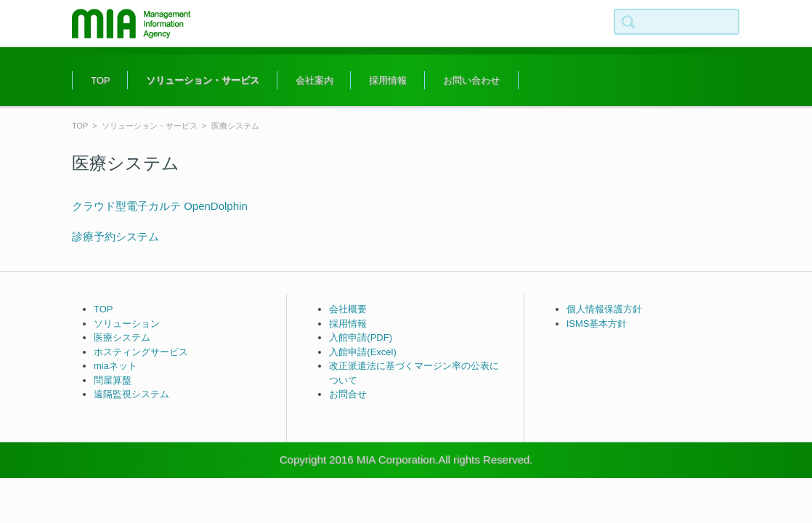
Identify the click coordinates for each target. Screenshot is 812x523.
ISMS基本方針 (597, 324)
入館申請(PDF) (361, 337)
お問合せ (348, 394)
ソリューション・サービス (203, 80)
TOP (101, 80)
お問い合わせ (471, 80)
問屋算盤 (113, 380)
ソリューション (127, 324)
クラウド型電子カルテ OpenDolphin (160, 206)
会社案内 (314, 80)
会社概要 (348, 309)
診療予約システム (115, 236)
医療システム (122, 337)
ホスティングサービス (141, 352)
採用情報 (388, 80)
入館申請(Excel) (362, 352)
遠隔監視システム (131, 394)
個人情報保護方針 (604, 309)
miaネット (115, 366)
